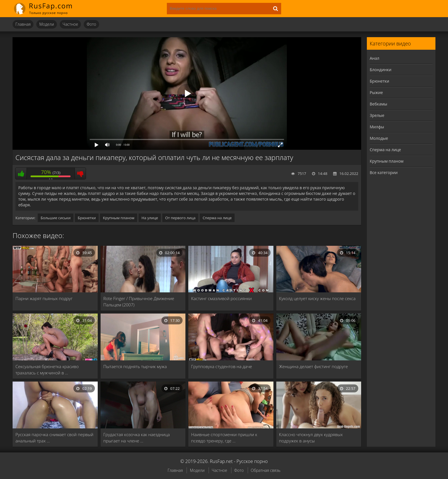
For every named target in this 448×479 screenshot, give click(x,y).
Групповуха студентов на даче (222, 366)
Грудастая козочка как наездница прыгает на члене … (137, 438)
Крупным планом (119, 218)
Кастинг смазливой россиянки (221, 298)
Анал (375, 58)
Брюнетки (87, 218)
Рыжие (376, 92)
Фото (91, 24)
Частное (70, 24)
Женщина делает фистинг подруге (314, 366)
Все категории (384, 172)
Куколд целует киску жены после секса (317, 298)
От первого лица (180, 218)
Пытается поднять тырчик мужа (135, 366)
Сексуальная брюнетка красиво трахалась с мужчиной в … (47, 370)
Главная (23, 24)
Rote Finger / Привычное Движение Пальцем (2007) (139, 302)
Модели (47, 24)
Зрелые (377, 115)
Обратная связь (266, 470)
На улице (150, 218)
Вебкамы (378, 104)
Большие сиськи (56, 218)
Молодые (379, 138)
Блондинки (381, 70)
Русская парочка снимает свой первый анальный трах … (54, 438)
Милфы (377, 127)
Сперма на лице (217, 218)
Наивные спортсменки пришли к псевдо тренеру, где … (224, 438)
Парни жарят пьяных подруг (44, 298)
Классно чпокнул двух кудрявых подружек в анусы (311, 438)
